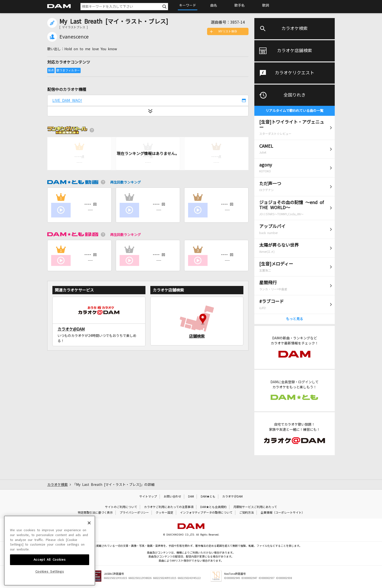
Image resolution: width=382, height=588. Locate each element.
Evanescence (74, 37)
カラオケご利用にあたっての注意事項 (169, 507)
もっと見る (295, 319)
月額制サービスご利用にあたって (255, 507)
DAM (191, 497)
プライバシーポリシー (134, 513)
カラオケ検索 (295, 29)
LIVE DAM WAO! (67, 100)
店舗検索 (197, 336)
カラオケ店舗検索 (295, 51)
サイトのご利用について (121, 507)
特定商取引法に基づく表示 (95, 513)
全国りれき (295, 95)
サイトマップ (148, 497)
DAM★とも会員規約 (213, 507)
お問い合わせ (172, 497)
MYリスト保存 (228, 31)
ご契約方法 (247, 513)
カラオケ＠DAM (232, 497)
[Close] (89, 555)
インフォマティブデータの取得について (206, 513)
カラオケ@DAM (71, 329)
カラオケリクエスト (295, 73)
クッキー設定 (164, 513)
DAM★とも (208, 497)
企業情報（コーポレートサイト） (283, 513)
